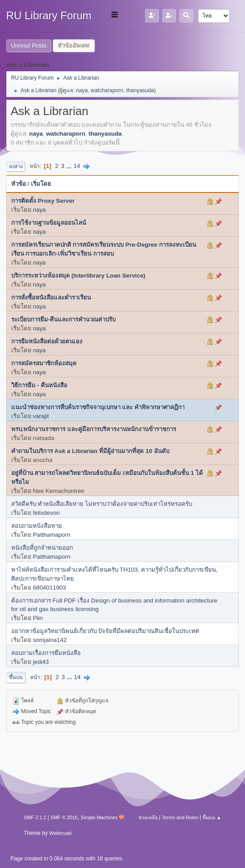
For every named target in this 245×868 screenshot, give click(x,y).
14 (77, 166)
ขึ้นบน (16, 677)
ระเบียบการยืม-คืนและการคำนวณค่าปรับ (63, 319)
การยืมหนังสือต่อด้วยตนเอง (47, 341)
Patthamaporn (52, 535)
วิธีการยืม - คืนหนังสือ (39, 385)
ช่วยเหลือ (148, 817)
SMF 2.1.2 (35, 817)
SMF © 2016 (64, 817)
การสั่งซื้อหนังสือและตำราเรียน (51, 297)
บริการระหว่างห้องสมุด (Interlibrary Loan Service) (78, 276)
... (70, 166)
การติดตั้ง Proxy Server (43, 201)
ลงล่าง (16, 167)
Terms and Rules (180, 817)
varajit (41, 416)
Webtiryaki (60, 833)
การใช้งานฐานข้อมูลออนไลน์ (49, 223)
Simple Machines (99, 817)
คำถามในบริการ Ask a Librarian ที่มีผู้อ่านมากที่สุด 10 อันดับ (90, 451)
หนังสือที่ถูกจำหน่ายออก (42, 548)
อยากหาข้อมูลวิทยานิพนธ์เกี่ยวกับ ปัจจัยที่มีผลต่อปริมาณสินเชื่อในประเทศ (105, 631)
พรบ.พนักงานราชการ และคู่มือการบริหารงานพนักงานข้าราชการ (94, 429)
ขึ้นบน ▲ (212, 817)
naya (82, 90)
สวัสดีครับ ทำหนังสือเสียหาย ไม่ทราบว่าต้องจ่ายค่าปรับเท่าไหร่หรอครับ (102, 504)
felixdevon (46, 513)
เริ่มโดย (41, 184)
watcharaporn (107, 90)
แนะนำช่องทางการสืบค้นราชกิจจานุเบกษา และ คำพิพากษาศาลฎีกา (98, 407)
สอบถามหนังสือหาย (37, 526)
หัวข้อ (19, 184)
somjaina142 (50, 640)
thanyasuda (140, 90)
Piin (38, 618)
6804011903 (49, 588)
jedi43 (41, 662)
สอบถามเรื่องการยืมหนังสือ (46, 653)
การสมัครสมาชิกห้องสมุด (44, 363)
